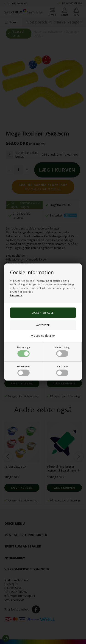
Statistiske (62, 370)
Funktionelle (24, 370)
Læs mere (16, 295)
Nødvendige (24, 351)
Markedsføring (62, 351)
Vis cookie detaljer (43, 336)
